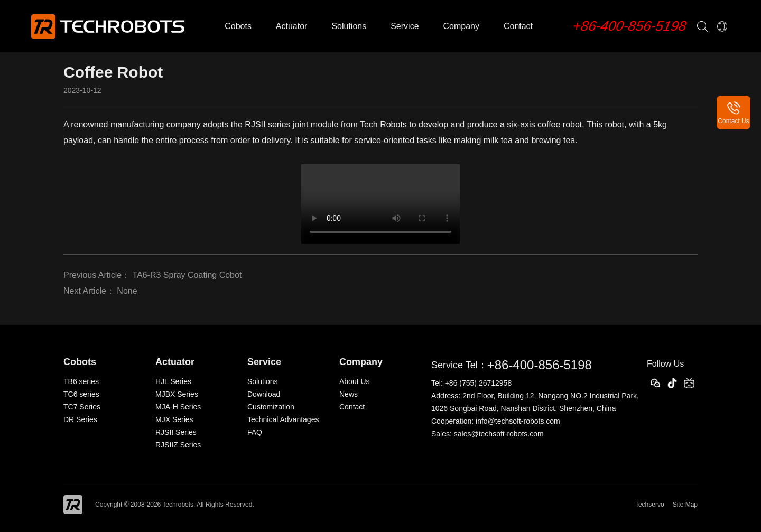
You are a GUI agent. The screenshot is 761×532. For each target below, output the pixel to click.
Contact (518, 26)
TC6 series (81, 394)
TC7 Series (82, 407)
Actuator (292, 26)
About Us (355, 381)
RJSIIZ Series (178, 445)
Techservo (650, 505)
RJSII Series (176, 432)
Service (405, 26)
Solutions (349, 26)
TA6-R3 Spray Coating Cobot (187, 275)
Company (461, 26)
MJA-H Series (178, 407)
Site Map (685, 505)
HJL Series (173, 381)
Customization (271, 407)
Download (264, 394)
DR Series (80, 419)
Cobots (238, 26)
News (349, 394)
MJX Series (174, 419)
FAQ (255, 432)
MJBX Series (177, 394)
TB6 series (81, 381)
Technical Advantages (283, 419)
